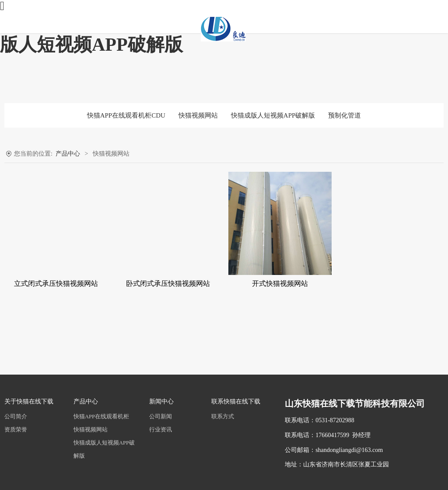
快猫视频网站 (198, 115)
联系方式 (223, 417)
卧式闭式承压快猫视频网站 (168, 283)
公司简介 (16, 417)
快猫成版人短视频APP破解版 (273, 115)
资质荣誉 (16, 430)
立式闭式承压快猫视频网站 (56, 283)
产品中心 (68, 154)
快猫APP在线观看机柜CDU (126, 115)
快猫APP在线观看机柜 (101, 417)
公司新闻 (161, 417)
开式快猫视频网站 (280, 283)
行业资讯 (161, 430)
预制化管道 (345, 115)
